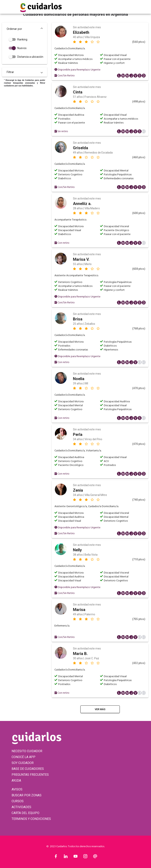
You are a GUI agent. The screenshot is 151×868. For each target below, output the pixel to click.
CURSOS (18, 801)
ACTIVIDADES (21, 807)
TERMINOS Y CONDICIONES (31, 819)
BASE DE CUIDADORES (28, 769)
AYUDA (16, 781)
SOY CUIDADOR (23, 763)
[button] (25, 29)
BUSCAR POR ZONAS (27, 795)
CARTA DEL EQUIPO (25, 813)
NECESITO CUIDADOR (27, 751)
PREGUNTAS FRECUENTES (30, 775)
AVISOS (17, 789)
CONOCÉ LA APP (23, 757)
